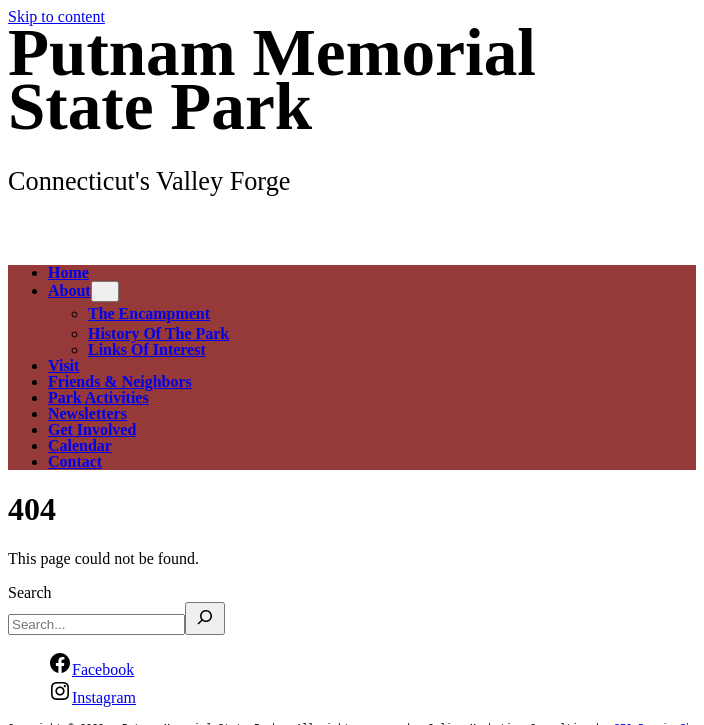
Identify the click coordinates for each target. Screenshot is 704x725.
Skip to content (56, 16)
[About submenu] (105, 291)
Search (30, 592)
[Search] (205, 618)
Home (68, 272)
